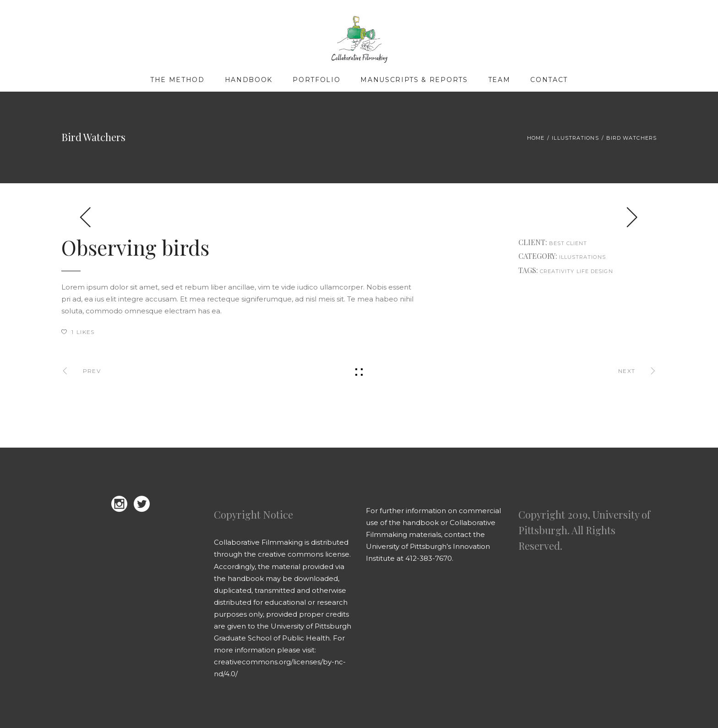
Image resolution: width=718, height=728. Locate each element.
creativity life (565, 271)
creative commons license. (304, 554)
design (602, 271)
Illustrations (575, 138)
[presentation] (86, 217)
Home (536, 138)
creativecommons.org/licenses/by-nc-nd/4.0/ (280, 668)
